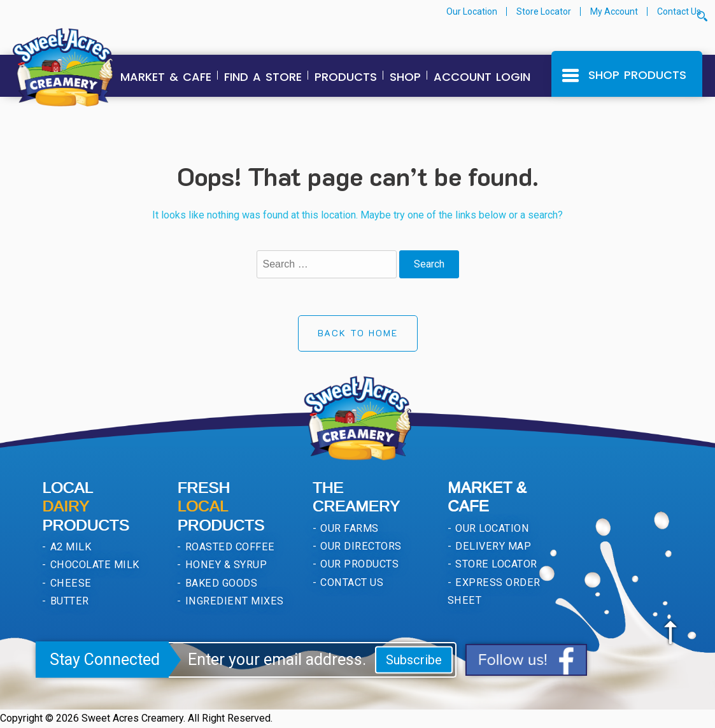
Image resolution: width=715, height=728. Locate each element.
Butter (68, 601)
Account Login (482, 77)
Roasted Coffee (229, 547)
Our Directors (360, 546)
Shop (405, 77)
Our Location (472, 11)
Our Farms (348, 528)
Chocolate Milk (93, 565)
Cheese (69, 583)
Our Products (358, 564)
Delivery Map (492, 546)
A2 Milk (69, 547)
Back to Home (358, 333)
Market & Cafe (166, 77)
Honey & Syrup (225, 565)
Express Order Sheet (494, 591)
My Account (614, 11)
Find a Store (263, 77)
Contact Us (679, 11)
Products (346, 77)
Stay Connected (105, 660)
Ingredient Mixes (233, 601)
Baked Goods (220, 583)
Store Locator (544, 11)
